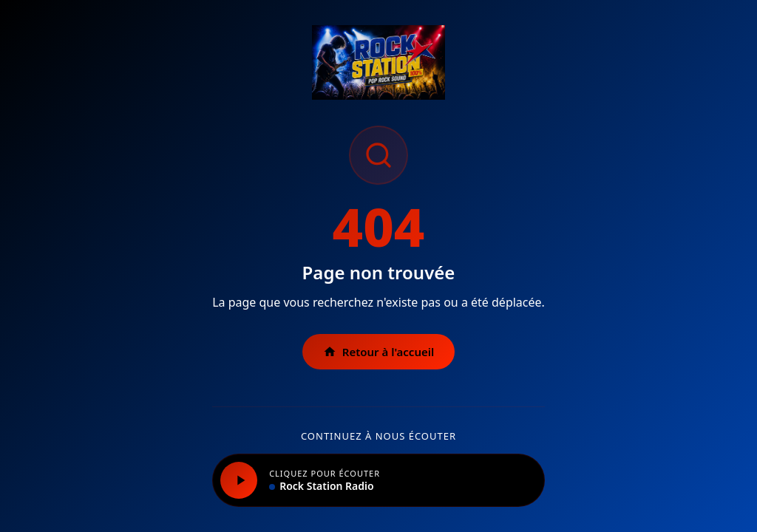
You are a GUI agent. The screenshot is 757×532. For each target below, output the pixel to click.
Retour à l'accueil (379, 352)
